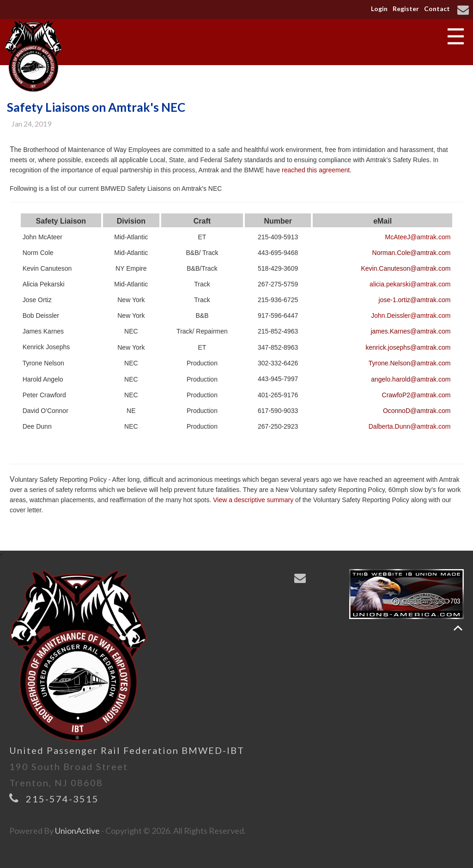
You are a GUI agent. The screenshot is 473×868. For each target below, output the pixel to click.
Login (379, 9)
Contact (437, 9)
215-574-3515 (62, 799)
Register (406, 9)
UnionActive (77, 831)
